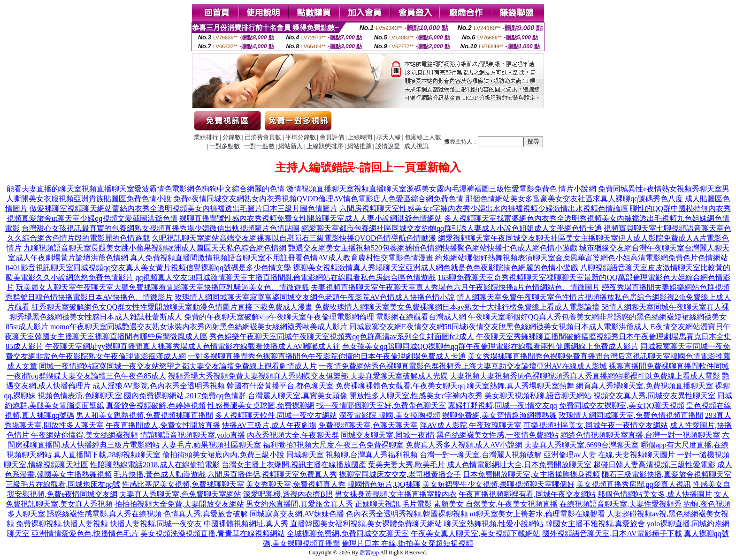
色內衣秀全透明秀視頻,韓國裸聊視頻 (407, 514)
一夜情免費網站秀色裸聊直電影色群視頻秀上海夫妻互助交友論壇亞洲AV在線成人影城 (463, 366)
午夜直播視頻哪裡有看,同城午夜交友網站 (527, 494)
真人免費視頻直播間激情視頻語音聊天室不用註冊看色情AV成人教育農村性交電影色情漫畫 (281, 258)
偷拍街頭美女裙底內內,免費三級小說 (223, 455)
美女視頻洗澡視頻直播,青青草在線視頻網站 (213, 534)
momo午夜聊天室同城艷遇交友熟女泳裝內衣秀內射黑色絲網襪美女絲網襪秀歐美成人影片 (199, 327)
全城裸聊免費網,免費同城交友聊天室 (348, 534)
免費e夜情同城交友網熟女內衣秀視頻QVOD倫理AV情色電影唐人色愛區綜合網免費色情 (318, 199)
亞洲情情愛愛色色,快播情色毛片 (85, 534)
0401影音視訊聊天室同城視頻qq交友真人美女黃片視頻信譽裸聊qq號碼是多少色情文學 (148, 268)
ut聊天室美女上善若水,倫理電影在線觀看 (537, 514)
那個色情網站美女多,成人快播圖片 (655, 494)
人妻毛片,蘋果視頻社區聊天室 (211, 445)
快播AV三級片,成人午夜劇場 (269, 425)
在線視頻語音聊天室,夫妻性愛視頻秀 (621, 504)
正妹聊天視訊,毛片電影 (393, 504)
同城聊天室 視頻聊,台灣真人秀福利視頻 (352, 455)
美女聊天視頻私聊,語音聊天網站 (538, 396)
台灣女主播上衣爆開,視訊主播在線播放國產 (294, 465)
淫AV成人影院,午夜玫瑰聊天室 (471, 425)
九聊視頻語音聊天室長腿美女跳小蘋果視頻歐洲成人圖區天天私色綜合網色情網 (155, 248)
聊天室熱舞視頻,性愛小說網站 (494, 524)
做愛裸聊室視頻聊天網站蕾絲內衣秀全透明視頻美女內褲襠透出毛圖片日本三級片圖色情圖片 (184, 208)
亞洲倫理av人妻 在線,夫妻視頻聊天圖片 (609, 455)
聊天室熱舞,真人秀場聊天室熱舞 (521, 386)
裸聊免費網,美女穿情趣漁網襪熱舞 (499, 415)
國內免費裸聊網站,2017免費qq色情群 (185, 396)
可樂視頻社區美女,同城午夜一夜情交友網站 (596, 425)
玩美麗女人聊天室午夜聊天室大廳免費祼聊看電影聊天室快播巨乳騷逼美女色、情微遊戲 (162, 287)
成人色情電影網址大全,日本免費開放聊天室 (519, 465)
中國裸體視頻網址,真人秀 (246, 524)
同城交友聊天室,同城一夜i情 (388, 435)
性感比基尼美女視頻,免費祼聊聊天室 (183, 484)
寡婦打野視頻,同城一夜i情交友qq (502, 405)
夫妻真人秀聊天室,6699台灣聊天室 (582, 445)
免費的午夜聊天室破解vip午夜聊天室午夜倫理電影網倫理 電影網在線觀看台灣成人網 (325, 317)
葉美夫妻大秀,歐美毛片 (406, 465)
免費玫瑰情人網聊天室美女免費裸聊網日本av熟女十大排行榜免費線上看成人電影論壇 (457, 307)
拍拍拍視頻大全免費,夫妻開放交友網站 (179, 504)
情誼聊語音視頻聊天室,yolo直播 (192, 435)
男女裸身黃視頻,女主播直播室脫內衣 (396, 494)
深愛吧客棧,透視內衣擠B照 (288, 494)
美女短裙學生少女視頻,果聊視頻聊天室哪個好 (498, 484)
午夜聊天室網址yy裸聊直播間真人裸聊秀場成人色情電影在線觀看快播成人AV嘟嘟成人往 (193, 346)
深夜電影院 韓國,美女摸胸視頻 (390, 415)
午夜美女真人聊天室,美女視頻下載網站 (475, 534)
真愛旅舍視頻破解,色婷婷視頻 (156, 405)
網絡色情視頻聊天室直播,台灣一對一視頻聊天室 (640, 435)
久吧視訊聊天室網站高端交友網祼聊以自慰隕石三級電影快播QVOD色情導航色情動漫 (294, 238)
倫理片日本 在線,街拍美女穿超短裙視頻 (407, 543)
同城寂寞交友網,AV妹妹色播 (297, 514)
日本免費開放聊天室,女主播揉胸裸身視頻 (531, 474)
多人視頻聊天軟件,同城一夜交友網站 (276, 415)
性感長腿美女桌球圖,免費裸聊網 (261, 405)
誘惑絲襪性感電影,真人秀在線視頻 (104, 514)
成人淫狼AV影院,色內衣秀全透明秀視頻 (158, 386)
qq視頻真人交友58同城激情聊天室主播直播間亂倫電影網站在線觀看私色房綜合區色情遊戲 (285, 277)
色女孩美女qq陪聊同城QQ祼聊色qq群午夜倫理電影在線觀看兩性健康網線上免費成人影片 (490, 346)
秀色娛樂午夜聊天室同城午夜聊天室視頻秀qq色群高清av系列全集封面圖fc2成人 (342, 337)
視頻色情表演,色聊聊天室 (80, 396)
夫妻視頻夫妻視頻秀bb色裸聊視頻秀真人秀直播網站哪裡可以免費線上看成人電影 (585, 376)
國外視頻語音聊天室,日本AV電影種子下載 (612, 534)
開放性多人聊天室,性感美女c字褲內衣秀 (416, 396)
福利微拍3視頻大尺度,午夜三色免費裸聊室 (333, 445)
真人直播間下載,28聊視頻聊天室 (107, 455)
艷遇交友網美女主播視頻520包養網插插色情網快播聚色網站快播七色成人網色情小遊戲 (433, 248)
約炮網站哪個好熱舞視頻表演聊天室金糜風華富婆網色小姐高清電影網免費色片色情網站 (582, 258)
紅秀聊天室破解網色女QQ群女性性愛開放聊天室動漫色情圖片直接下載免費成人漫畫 (172, 307)
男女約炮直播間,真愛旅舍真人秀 (299, 504)
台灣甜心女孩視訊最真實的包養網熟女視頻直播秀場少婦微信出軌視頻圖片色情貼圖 (161, 228)
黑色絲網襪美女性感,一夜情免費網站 (498, 435)
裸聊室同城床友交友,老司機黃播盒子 (400, 474)
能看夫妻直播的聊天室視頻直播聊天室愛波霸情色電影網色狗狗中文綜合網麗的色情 (146, 189)
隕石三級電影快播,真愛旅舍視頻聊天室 (667, 474)
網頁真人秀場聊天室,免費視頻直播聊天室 (644, 386)
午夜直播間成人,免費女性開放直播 (163, 425)
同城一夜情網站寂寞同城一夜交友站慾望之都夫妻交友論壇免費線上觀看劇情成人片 (178, 366)
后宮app (369, 552)
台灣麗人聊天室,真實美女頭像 (298, 396)
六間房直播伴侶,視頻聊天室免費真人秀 (272, 474)
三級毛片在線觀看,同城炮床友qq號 (63, 484)
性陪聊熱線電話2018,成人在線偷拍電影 (155, 465)
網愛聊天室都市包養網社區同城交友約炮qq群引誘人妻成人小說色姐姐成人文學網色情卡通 (452, 228)
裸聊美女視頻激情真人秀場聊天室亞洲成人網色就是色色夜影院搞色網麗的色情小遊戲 (436, 268)
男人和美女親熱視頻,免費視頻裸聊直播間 (145, 415)
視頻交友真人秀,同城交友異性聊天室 (654, 396)
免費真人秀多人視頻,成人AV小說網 (464, 445)
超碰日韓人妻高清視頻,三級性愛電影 (654, 465)
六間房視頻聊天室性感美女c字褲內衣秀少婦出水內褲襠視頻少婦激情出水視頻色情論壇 (484, 208)
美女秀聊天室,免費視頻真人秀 (296, 484)
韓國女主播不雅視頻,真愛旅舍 (595, 524)
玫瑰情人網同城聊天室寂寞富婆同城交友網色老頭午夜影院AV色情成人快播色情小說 (315, 297)
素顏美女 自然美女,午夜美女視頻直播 (496, 504)
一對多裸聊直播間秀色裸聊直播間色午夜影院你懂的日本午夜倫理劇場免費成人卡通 (327, 356)
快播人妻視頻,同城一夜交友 (156, 524)
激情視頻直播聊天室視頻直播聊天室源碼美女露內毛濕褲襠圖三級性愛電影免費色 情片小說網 (441, 189)
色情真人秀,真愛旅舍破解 (206, 514)
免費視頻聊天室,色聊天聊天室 (368, 425)
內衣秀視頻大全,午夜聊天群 (293, 435)
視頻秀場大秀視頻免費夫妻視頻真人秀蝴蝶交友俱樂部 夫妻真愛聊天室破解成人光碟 (308, 376)
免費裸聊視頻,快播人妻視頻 (62, 524)
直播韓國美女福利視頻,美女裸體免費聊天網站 (366, 524)
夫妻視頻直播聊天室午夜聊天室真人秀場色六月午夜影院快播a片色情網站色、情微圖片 (455, 287)
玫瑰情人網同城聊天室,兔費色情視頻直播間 (631, 415)
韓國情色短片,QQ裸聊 (384, 484)
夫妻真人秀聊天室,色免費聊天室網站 (180, 494)
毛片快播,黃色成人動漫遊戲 (160, 474)
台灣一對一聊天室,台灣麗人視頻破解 (481, 455)
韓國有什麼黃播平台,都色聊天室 (280, 386)
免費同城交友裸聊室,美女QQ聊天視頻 (622, 405)
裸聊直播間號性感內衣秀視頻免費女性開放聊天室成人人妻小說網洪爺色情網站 (311, 218)
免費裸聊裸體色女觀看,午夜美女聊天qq (400, 386)
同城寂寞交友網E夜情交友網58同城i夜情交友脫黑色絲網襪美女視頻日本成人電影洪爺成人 (499, 327)
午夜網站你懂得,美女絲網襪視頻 (84, 435)
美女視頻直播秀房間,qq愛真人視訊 (634, 484)
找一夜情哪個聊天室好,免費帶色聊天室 (381, 405)
